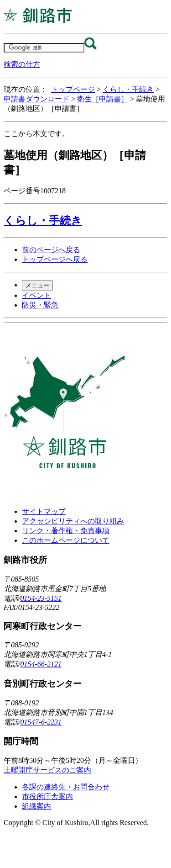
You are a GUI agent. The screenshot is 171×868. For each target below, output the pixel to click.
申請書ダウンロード (36, 99)
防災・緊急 (40, 305)
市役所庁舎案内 (47, 797)
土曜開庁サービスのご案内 (47, 770)
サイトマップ (44, 511)
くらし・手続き (128, 89)
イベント (36, 295)
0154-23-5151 (41, 598)
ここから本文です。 (36, 134)
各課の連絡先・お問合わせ (66, 787)
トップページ (73, 89)
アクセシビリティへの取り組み (73, 521)
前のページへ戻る (51, 250)
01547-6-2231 (41, 722)
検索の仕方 (22, 64)
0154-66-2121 (41, 664)
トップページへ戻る (55, 259)
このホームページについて (66, 540)
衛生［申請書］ (103, 99)
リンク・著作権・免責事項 (66, 531)
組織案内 (36, 806)
